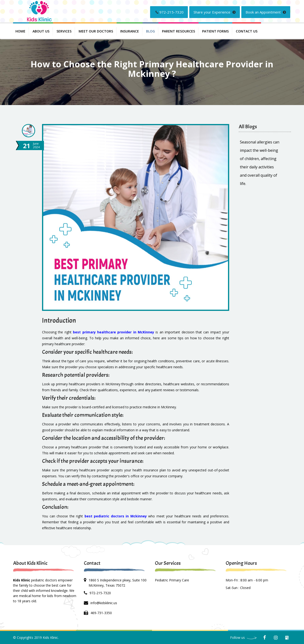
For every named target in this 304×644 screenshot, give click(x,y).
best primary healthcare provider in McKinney (114, 332)
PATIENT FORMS (215, 31)
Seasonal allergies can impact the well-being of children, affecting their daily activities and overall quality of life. (260, 163)
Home (20, 31)
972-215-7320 (170, 12)
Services (64, 31)
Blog (150, 31)
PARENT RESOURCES (178, 31)
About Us (41, 31)
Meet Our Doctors (96, 31)
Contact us (247, 31)
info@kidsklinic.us (104, 603)
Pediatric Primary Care (172, 580)
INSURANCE (130, 31)
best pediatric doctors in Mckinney (116, 516)
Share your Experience (215, 12)
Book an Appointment (266, 12)
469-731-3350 (101, 613)
